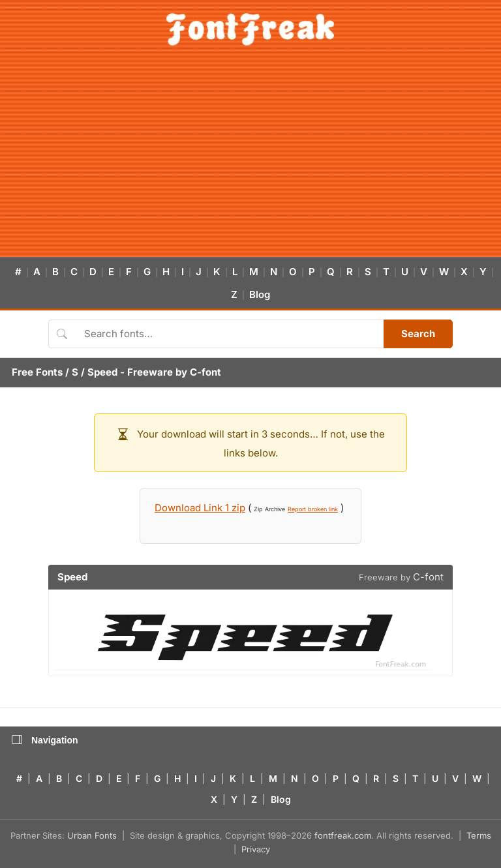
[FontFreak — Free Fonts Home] (250, 29)
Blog (260, 294)
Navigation (45, 740)
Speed (102, 372)
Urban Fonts (92, 835)
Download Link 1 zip (200, 508)
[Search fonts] (229, 334)
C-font (205, 372)
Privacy (256, 849)
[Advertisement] (250, 159)
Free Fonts (37, 372)
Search (418, 334)
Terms (479, 835)
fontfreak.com (343, 835)
